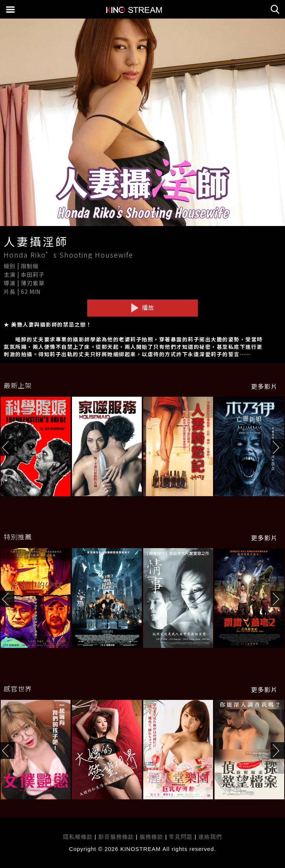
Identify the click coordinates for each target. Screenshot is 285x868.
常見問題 (181, 837)
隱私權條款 (78, 837)
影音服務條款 (116, 837)
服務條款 (152, 837)
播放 (142, 308)
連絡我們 (210, 837)
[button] (278, 447)
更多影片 (264, 386)
